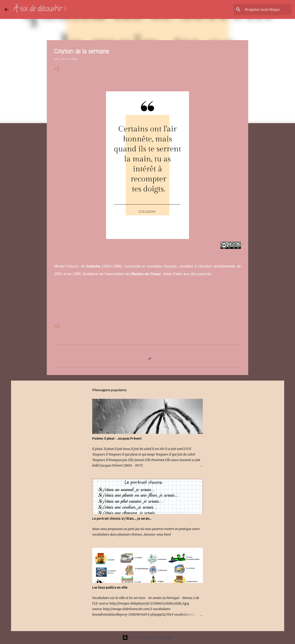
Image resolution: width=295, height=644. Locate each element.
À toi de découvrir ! (39, 9)
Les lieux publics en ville (110, 587)
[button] (57, 69)
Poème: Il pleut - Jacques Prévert (117, 438)
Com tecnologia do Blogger (148, 638)
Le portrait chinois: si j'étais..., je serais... (122, 519)
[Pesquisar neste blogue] (267, 9)
